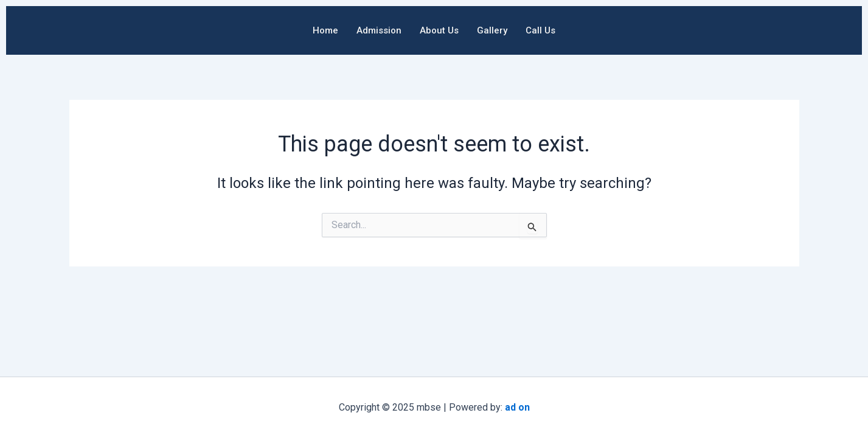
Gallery (492, 30)
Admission (379, 30)
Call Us (540, 30)
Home (325, 30)
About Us (439, 30)
